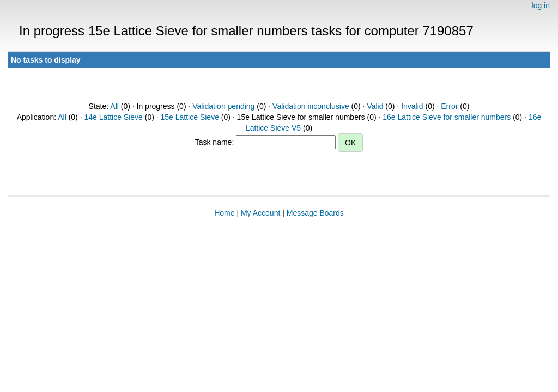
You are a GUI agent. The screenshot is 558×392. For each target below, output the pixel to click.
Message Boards (315, 213)
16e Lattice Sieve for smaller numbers (447, 117)
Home (224, 213)
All (114, 106)
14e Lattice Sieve (113, 117)
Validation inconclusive (311, 106)
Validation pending (223, 106)
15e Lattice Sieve (190, 117)
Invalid (412, 106)
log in (541, 5)
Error (449, 106)
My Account (260, 213)
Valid (375, 106)
